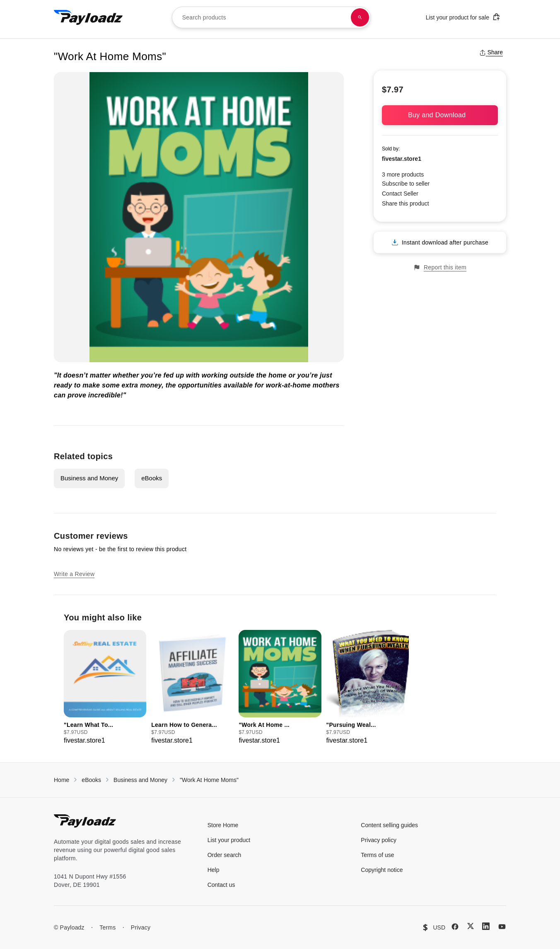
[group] (105, 688)
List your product (229, 840)
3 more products (403, 174)
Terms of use (377, 855)
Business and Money (89, 478)
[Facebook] (455, 927)
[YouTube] (502, 927)
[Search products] (360, 17)
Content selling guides (389, 825)
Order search (224, 855)
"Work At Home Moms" (209, 780)
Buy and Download (440, 115)
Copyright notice (382, 870)
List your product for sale (463, 17)
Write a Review (74, 574)
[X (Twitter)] (471, 926)
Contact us (221, 885)
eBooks (152, 478)
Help (214, 870)
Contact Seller (400, 194)
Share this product (406, 203)
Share (491, 52)
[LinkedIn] (486, 926)
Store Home (223, 825)
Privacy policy (379, 840)
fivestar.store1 (402, 159)
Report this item (440, 268)
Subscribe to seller (406, 184)
